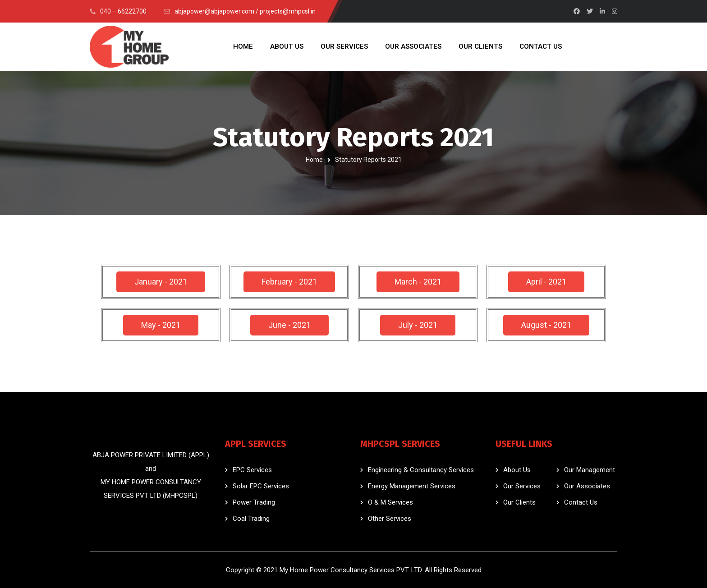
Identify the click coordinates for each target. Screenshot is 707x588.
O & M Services (390, 502)
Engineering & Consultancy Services (421, 470)
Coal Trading (251, 519)
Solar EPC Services (261, 486)
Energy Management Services (412, 486)
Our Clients (519, 502)
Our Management (590, 470)
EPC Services (252, 470)
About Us (517, 470)
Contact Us (581, 502)
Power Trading (254, 502)
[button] (161, 282)
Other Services (390, 519)
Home (314, 160)
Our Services (522, 486)
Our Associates (587, 486)
